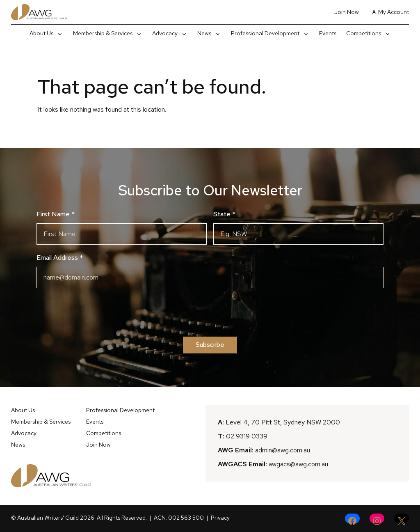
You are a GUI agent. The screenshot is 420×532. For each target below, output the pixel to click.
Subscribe (210, 345)
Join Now (347, 12)
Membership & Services (41, 422)
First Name (56, 214)
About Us (23, 410)
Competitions (104, 433)
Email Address (60, 258)
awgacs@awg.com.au (298, 464)
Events (95, 422)
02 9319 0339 (247, 436)
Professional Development (120, 410)
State (224, 214)
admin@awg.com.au (283, 450)
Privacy (220, 518)
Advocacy (24, 433)
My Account (390, 12)
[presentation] (210, 312)
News (18, 445)
